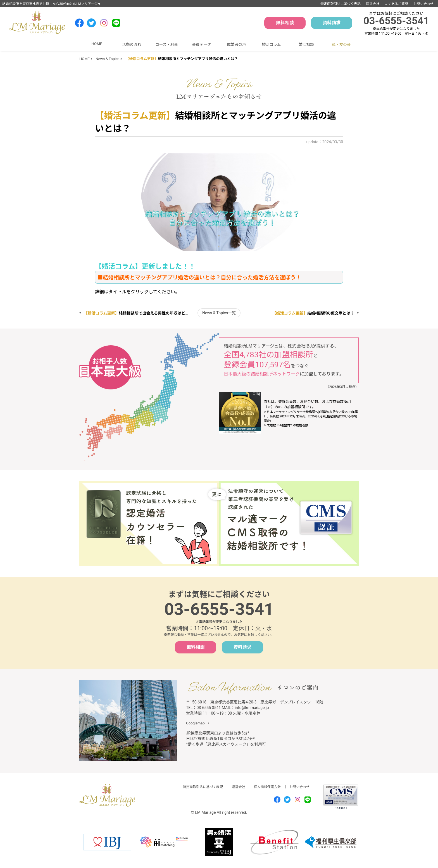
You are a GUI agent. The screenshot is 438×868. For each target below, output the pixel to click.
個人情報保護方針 (267, 787)
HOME (97, 44)
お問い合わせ (423, 4)
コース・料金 (167, 44)
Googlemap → (198, 723)
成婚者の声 (237, 44)
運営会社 (373, 4)
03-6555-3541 (396, 21)
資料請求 (332, 23)
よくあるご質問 (396, 4)
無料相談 (285, 23)
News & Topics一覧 (219, 313)
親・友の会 (341, 44)
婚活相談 (306, 44)
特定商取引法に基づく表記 (341, 4)
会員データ (202, 44)
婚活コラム (272, 44)
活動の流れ (132, 44)
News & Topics (107, 59)
